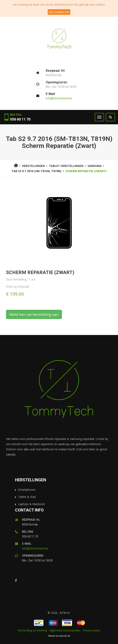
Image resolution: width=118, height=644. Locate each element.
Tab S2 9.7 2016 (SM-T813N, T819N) (36, 171)
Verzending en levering (32, 630)
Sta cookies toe (59, 12)
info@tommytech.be (59, 98)
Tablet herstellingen (66, 166)
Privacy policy (91, 630)
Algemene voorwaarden (65, 630)
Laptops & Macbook (31, 504)
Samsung (95, 166)
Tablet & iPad (27, 497)
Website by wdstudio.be (59, 636)
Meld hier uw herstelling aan (34, 314)
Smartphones (27, 490)
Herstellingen (33, 166)
